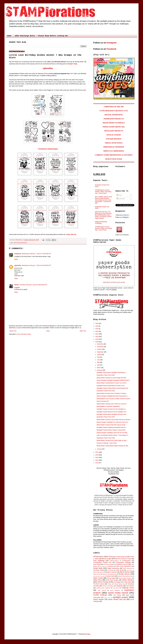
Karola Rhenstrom (98, 572)
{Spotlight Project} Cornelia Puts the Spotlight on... (112, 409)
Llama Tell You (71, 234)
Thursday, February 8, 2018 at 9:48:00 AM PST (33, 285)
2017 (97, 452)
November (100, 347)
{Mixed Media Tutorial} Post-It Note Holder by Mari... (112, 441)
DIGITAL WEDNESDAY (114, 115)
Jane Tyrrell (120, 570)
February (100, 370)
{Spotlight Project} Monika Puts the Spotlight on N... (112, 412)
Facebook (111, 49)
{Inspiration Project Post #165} (106, 375)
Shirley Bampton (128, 580)
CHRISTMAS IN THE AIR (114, 107)
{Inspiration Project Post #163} (106, 417)
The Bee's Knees (99, 584)
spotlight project (120, 597)
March (99, 368)
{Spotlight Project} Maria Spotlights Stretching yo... (112, 373)
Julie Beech (129, 570)
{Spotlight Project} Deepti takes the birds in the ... (111, 386)
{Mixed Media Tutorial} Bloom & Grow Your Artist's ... (112, 383)
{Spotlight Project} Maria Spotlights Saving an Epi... (112, 414)
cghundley (48, 68)
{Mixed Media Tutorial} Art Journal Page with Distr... (112, 378)
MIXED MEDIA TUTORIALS (114, 123)
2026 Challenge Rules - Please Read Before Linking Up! (42, 36)
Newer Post (13, 331)
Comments (121, 199)
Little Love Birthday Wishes (56, 62)
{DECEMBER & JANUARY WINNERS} (108, 407)
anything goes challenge (103, 588)
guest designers (115, 590)
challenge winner (128, 588)
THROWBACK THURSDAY (114, 147)
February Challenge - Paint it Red (107, 443)
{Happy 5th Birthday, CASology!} (101, 222)
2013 (97, 463)
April (98, 365)
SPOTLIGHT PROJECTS (114, 131)
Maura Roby (97, 574)
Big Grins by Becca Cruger (123, 559)
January (100, 449)
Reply (16, 259)
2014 (97, 460)
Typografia (120, 586)
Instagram (112, 43)
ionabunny (18, 254)
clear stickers (102, 590)
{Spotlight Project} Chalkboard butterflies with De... (112, 427)
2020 (97, 337)
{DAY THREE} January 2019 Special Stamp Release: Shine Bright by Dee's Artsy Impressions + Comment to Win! (103, 200)
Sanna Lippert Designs (125, 578)
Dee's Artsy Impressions (21, 243)
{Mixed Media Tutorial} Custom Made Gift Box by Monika (113, 420)
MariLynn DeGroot (111, 572)
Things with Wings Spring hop (116, 584)
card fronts (116, 588)
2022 (97, 331)
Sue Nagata (117, 582)
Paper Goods (98, 578)
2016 (97, 455)
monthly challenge (100, 595)
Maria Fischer (125, 572)
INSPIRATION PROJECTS (114, 119)
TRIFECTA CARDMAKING (114, 151)
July (98, 357)
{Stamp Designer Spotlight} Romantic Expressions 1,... (113, 396)
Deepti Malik (98, 568)
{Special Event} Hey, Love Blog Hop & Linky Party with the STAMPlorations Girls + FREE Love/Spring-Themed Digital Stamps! (103, 215)
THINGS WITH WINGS (114, 143)
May (98, 362)
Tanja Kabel (128, 582)
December (100, 344)
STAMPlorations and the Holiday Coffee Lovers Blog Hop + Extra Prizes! (103, 192)
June (99, 360)
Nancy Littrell (110, 576)
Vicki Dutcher (130, 586)
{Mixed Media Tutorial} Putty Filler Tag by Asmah (111, 425)
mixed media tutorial (118, 593)
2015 (97, 458)
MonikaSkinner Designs (99, 576)
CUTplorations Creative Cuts (102, 562)
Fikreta (16, 285)
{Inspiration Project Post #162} (106, 438)
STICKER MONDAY (114, 139)
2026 (97, 323)
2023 (97, 329)
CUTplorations (126, 561)
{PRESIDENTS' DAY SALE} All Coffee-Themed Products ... (114, 399)
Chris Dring (97, 564)
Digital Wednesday (113, 568)
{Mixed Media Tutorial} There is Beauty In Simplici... (112, 393)
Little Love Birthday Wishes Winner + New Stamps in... (113, 435)
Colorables (103, 566)
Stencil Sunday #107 (103, 401)
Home (9, 36)
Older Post (83, 331)
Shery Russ (98, 580)
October (100, 349)
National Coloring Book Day (125, 576)
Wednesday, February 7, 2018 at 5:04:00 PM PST (36, 265)
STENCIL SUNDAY (114, 135)
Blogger (88, 634)
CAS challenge (99, 561)
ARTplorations (98, 557)
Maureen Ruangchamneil (109, 574)
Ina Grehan (110, 570)
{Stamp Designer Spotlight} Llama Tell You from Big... (112, 433)
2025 (97, 326)
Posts (119, 195)
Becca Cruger (107, 559)
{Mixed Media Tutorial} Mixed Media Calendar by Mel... (113, 446)
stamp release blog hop (117, 599)
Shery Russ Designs (112, 580)
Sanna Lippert (111, 578)
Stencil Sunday (103, 582)
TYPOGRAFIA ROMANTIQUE (48, 149)
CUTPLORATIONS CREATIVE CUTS (114, 111)
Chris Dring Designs (109, 564)
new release (117, 595)
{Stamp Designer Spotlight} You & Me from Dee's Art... (113, 422)
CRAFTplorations (114, 561)
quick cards (107, 598)
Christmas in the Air (122, 564)
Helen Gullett (100, 570)
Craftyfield (110, 566)
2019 (97, 339)
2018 (97, 342)
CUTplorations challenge (123, 562)
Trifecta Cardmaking (108, 586)
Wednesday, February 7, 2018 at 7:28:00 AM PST (36, 254)
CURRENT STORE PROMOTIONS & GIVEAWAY (114, 155)
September (100, 352)
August (99, 355)
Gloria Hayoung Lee (128, 568)
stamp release (98, 599)
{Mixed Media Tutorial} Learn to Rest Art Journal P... (112, 404)
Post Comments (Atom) (24, 334)
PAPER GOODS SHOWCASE (114, 127)
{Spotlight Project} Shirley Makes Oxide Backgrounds (112, 388)
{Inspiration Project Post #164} (106, 391)
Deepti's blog (73, 64)
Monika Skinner (124, 574)
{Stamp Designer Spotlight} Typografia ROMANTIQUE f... (114, 380)
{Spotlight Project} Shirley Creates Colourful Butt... (112, 430)
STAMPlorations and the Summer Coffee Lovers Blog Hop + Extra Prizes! (103, 228)
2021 (97, 334)
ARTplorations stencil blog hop (117, 557)
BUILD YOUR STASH (114, 159)
